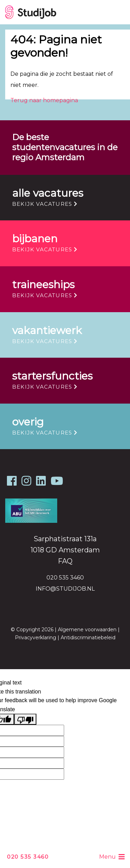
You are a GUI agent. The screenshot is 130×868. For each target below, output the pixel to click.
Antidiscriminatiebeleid (88, 638)
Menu (112, 857)
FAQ (65, 561)
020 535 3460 (28, 857)
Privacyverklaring (36, 638)
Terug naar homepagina (44, 100)
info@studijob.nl (65, 589)
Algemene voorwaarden (87, 630)
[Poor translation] (25, 719)
